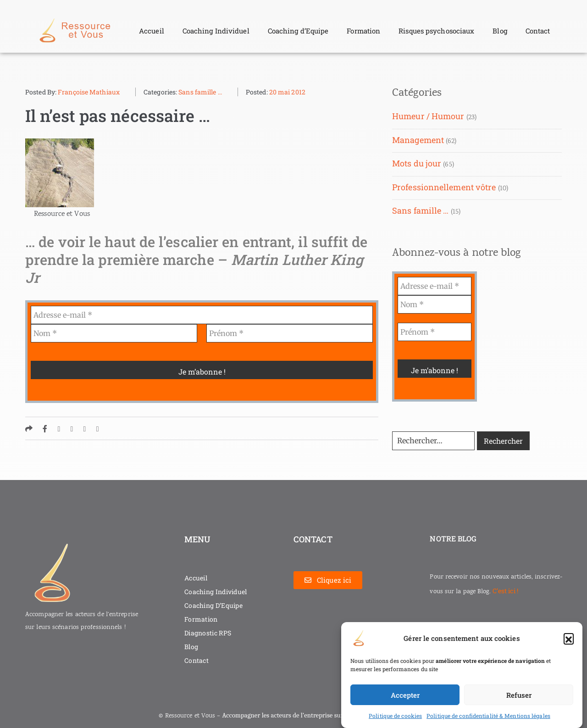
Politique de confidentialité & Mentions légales (488, 716)
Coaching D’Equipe (213, 605)
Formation (363, 31)
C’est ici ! (505, 591)
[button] (569, 638)
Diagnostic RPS (208, 633)
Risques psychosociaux (436, 31)
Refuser (519, 695)
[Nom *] (114, 333)
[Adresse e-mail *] (202, 315)
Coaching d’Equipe (298, 31)
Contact (538, 31)
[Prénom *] (290, 333)
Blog (500, 31)
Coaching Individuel (216, 31)
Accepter (405, 695)
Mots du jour (417, 163)
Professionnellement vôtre (444, 187)
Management (418, 140)
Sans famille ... (200, 92)
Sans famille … (420, 210)
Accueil (152, 31)
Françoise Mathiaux (89, 92)
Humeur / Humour (428, 116)
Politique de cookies (395, 716)
